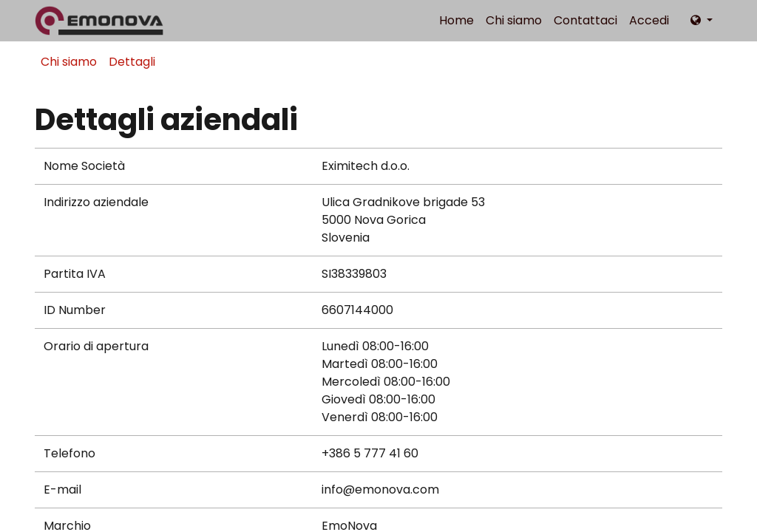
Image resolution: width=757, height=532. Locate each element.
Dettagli (132, 62)
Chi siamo (69, 62)
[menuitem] (456, 21)
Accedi (649, 20)
